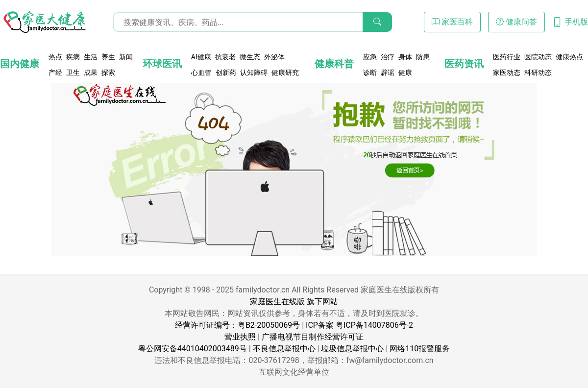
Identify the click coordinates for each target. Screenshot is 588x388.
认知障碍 (254, 73)
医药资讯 (464, 64)
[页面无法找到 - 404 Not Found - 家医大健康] (44, 22)
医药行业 (507, 57)
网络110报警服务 (420, 349)
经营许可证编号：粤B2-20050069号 (237, 325)
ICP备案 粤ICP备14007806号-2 (359, 325)
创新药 (226, 73)
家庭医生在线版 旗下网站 (294, 302)
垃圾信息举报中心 (352, 349)
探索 (108, 73)
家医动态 (507, 73)
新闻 (126, 57)
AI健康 (201, 57)
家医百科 (452, 22)
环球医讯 (162, 64)
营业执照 (240, 337)
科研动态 (538, 73)
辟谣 (388, 73)
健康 (405, 73)
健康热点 (569, 57)
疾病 (73, 57)
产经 (55, 73)
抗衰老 (225, 57)
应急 (370, 57)
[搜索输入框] (252, 22)
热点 (55, 57)
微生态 (250, 57)
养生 (108, 57)
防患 (423, 57)
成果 (91, 73)
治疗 (388, 57)
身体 (405, 57)
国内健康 (20, 64)
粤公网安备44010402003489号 (193, 349)
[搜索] (377, 22)
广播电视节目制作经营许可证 (313, 337)
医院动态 (538, 57)
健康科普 (334, 64)
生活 (91, 57)
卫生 (73, 73)
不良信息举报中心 (284, 349)
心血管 (201, 73)
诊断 (370, 73)
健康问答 (516, 22)
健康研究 (285, 73)
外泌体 (274, 57)
